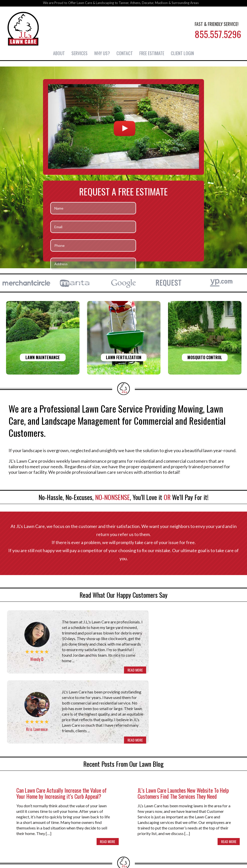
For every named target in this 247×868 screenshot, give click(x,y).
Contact (125, 53)
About (59, 53)
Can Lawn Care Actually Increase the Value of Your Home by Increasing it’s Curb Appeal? (61, 730)
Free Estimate (152, 53)
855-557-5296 (123, 836)
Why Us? (102, 53)
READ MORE (108, 677)
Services (79, 53)
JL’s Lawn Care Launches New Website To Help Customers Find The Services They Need (183, 730)
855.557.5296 (216, 35)
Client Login (182, 53)
